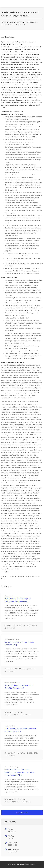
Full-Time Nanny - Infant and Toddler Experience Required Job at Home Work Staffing (20, 772)
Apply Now (22, 813)
